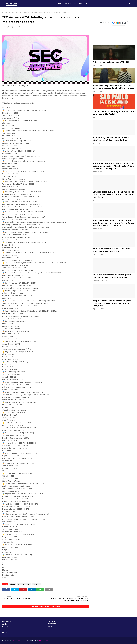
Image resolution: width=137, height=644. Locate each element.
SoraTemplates (19, 640)
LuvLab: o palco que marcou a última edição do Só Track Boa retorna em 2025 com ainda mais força (113, 194)
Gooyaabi (44, 640)
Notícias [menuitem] (78, 3)
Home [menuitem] (60, 3)
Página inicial (7, 12)
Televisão (17, 12)
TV (4, 630)
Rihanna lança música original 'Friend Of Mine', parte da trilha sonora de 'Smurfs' (112, 139)
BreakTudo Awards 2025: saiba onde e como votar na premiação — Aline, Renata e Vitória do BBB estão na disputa (114, 166)
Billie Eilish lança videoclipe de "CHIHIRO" (112, 62)
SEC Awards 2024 (24, 584)
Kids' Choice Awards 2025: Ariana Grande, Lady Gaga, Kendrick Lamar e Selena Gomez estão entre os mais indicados (113, 223)
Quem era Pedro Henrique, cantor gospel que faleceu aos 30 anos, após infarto (112, 276)
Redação (7, 27)
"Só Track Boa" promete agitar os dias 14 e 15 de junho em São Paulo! (114, 113)
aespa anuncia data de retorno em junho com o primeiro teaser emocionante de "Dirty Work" (112, 303)
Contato (50, 626)
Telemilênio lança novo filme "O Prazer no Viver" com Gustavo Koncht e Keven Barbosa (114, 87)
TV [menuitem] (86, 3)
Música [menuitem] (68, 3)
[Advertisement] (114, 330)
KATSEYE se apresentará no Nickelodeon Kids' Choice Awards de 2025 (112, 250)
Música (13, 584)
